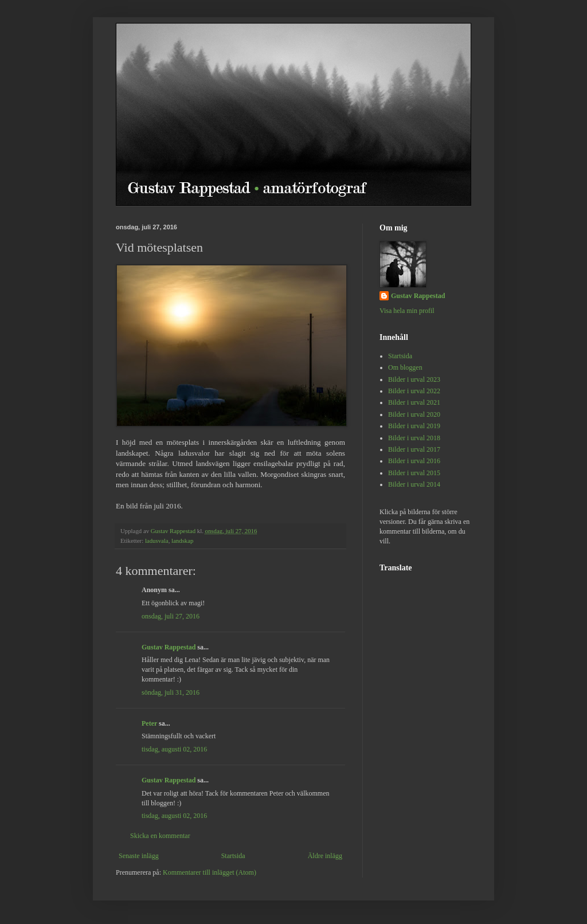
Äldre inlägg (325, 856)
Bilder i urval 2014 (414, 484)
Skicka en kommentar (160, 836)
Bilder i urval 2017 (414, 449)
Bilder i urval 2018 (414, 438)
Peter (149, 723)
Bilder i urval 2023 (414, 379)
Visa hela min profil (407, 311)
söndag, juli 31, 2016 (171, 692)
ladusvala (157, 541)
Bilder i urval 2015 (414, 473)
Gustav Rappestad (169, 647)
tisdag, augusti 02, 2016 (174, 749)
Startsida (233, 856)
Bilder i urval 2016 (414, 461)
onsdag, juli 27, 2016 (171, 616)
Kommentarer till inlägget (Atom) (210, 872)
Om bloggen (405, 367)
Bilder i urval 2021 (414, 402)
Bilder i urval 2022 (414, 391)
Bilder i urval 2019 (414, 426)
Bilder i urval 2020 (414, 414)
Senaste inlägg (139, 856)
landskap (182, 541)
